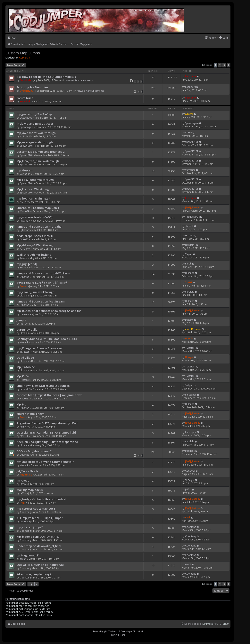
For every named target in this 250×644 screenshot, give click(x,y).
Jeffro (23, 493)
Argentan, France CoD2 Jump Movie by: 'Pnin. (48, 423)
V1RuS (23, 136)
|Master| (25, 352)
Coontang (25, 512)
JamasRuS (25, 389)
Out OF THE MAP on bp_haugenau (40, 565)
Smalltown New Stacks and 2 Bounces (43, 386)
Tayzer (24, 258)
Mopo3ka (25, 211)
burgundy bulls (27, 329)
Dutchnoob (26, 118)
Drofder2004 (27, 91)
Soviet (23, 286)
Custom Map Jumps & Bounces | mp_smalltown (50, 395)
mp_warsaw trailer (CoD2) (34, 217)
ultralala (24, 296)
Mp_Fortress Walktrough (34, 189)
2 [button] (220, 65)
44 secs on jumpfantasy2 (34, 574)
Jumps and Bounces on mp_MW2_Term (43, 273)
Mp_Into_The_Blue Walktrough (38, 161)
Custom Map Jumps (23, 53)
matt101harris (193, 329)
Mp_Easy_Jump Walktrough (35, 180)
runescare (25, 314)
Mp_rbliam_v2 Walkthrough (35, 245)
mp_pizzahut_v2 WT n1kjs (34, 114)
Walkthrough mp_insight (34, 255)
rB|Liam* (25, 249)
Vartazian (25, 174)
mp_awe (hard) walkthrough (36, 133)
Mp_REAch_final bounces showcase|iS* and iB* (49, 311)
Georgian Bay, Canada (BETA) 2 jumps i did (46, 432)
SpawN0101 (26, 146)
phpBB (107, 631)
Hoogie (189, 338)
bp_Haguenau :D (28, 555)
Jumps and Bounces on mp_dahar (40, 226)
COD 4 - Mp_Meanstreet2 (34, 451)
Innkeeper (191, 395)
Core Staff (25, 58)
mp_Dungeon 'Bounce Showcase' (40, 348)
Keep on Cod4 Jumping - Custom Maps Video (47, 442)
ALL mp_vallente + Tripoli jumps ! (40, 518)
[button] (229, 65)
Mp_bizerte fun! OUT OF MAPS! (38, 537)
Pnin (22, 427)
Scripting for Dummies (32, 87)
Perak (23, 267)
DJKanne (25, 230)
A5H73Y (24, 202)
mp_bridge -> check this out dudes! (41, 499)
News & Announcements (79, 80)
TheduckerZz (192, 217)
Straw (23, 484)
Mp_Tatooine (26, 367)
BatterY (189, 320)
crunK (23, 521)
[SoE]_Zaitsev (193, 207)
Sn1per (189, 385)
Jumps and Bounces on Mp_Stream (41, 301)
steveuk (189, 226)
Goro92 (24, 239)
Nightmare (26, 475)
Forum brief (25, 98)
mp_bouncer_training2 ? (33, 198)
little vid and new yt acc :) (35, 123)
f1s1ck (23, 324)
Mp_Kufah (24, 376)
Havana (24, 221)
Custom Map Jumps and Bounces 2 (41, 152)
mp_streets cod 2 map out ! (36, 508)
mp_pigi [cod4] (27, 264)
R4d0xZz (25, 380)
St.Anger (190, 480)
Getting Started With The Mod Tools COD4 (47, 339)
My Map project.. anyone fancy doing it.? (45, 462)
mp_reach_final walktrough (35, 292)
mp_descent (25, 170)
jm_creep (23, 480)
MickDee (190, 451)
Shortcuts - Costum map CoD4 (38, 208)
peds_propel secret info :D (35, 236)
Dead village (25, 357)
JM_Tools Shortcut (29, 471)
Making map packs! (30, 490)
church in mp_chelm (31, 414)
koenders (190, 87)
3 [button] (224, 65)
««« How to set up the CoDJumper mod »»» (46, 77)
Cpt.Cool (190, 471)
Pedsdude (26, 80)
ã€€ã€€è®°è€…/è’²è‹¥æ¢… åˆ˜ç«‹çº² (42, 283)
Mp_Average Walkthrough (35, 142)
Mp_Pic (21, 404)
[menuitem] (12, 38)
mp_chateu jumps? (30, 527)
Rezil (23, 417)
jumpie (21, 320)
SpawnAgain (27, 127)
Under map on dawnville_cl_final (39, 546)
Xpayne (189, 114)
